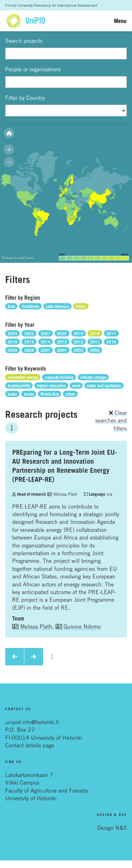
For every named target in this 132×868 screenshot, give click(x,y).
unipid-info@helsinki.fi (32, 722)
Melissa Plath (62, 494)
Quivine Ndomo (78, 626)
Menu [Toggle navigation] (120, 21)
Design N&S (112, 828)
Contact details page (30, 745)
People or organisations (33, 69)
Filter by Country (25, 98)
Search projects (24, 41)
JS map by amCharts (18, 258)
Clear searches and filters (111, 420)
